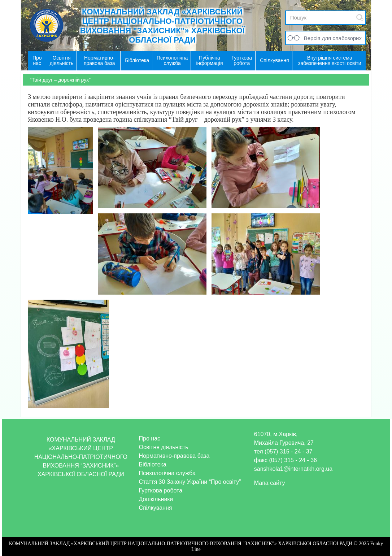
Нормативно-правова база (174, 456)
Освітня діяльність (164, 447)
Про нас (150, 438)
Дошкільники (156, 499)
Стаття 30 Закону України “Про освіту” (190, 482)
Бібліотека (153, 464)
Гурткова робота (161, 490)
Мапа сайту (270, 483)
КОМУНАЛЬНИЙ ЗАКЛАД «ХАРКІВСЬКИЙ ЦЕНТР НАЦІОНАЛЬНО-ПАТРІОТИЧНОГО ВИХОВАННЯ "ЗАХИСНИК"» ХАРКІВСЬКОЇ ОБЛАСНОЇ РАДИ (162, 26)
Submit (360, 18)
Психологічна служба (167, 473)
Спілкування (156, 508)
